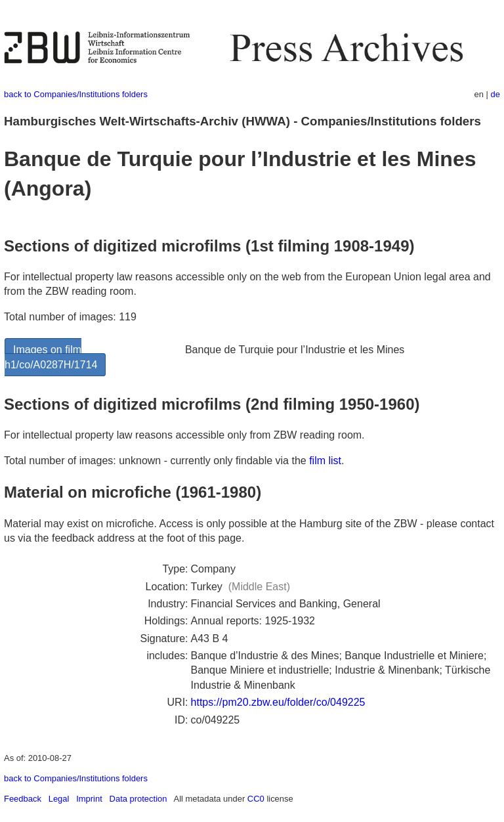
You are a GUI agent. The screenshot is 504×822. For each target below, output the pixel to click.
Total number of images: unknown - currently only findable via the (157, 461)
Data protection (138, 799)
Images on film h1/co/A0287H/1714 (51, 357)
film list (325, 461)
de (495, 94)
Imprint (89, 799)
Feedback (23, 799)
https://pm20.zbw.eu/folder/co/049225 (278, 702)
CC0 (256, 799)
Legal (59, 799)
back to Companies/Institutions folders (76, 94)
